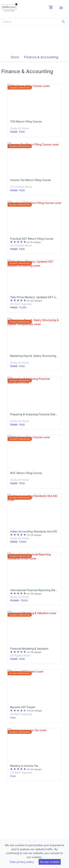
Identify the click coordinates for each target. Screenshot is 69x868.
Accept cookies (50, 862)
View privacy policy (22, 862)
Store (15, 57)
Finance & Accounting (41, 57)
